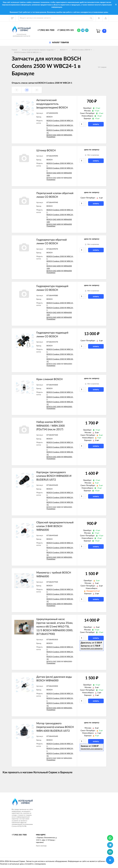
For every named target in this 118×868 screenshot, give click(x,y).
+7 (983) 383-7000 (46, 30)
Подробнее (51, 137)
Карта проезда (41, 846)
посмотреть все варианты (92, 649)
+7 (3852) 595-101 (65, 30)
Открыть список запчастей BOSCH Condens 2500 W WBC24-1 (42, 83)
